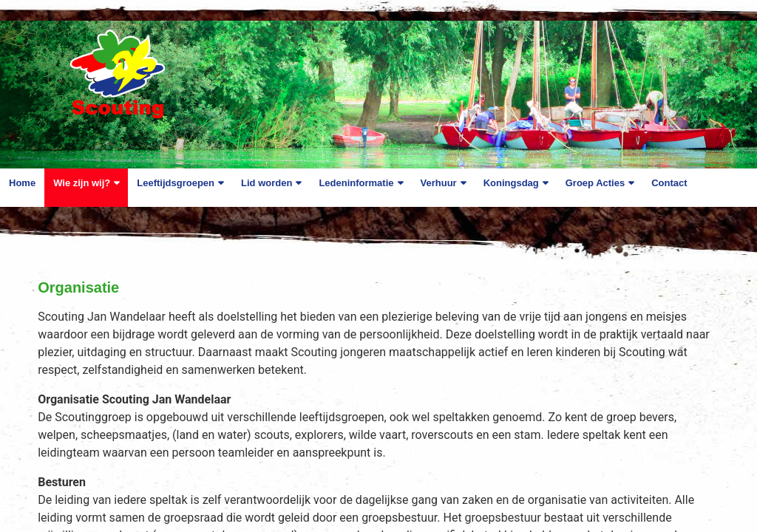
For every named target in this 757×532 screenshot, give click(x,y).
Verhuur (439, 183)
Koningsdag (511, 183)
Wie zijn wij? (82, 183)
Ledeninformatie (356, 183)
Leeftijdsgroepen (176, 183)
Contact (669, 183)
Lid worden (267, 183)
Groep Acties (595, 183)
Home (22, 183)
